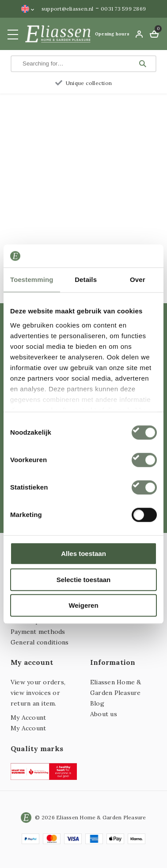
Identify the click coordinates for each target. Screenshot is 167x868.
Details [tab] (86, 280)
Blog (97, 703)
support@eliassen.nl (68, 9)
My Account (28, 718)
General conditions (40, 642)
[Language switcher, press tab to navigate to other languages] (28, 9)
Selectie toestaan (84, 580)
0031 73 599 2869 (123, 9)
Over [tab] (138, 280)
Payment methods (38, 632)
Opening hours (112, 34)
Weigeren (83, 605)
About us (104, 714)
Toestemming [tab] (32, 280)
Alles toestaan (83, 554)
